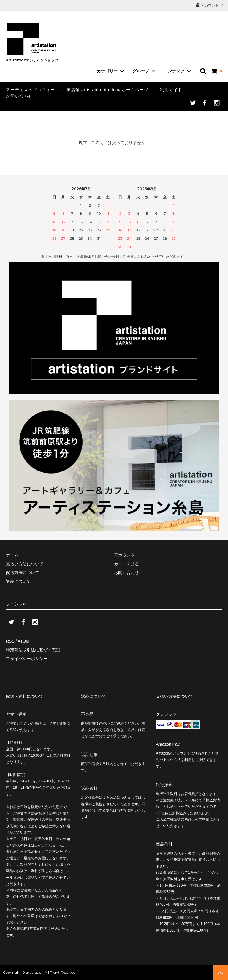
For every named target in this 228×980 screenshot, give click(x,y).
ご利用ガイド (169, 90)
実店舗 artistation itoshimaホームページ (108, 90)
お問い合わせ (19, 96)
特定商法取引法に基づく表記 (33, 650)
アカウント (210, 5)
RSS (10, 641)
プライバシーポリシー (27, 659)
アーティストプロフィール (33, 90)
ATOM (24, 641)
